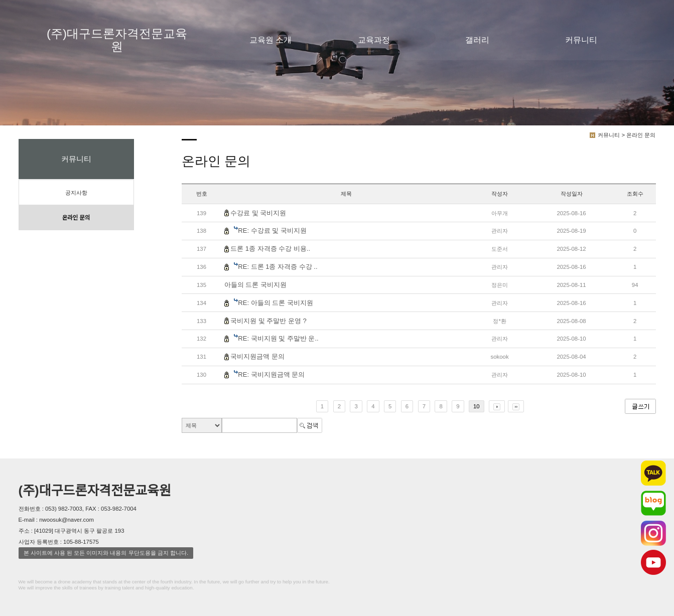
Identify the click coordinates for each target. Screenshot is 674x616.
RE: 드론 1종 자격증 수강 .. (278, 267)
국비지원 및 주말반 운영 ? (268, 321)
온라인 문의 (76, 218)
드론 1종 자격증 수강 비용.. (270, 249)
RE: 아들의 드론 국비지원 (276, 303)
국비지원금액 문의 (257, 356)
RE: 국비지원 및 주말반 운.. (278, 338)
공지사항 (76, 193)
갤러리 (477, 40)
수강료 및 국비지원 (258, 213)
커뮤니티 (581, 40)
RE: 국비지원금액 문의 (271, 374)
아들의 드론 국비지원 (255, 285)
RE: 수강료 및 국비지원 (272, 230)
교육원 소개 (271, 40)
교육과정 (374, 40)
